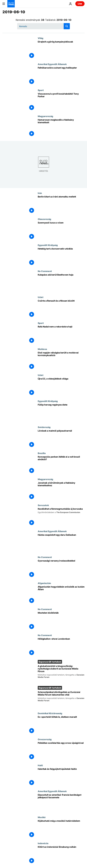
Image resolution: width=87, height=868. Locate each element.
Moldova (42, 349)
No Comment (45, 271)
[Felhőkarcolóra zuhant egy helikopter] (61, 76)
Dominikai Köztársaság (50, 713)
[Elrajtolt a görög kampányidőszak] (61, 50)
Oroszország (45, 739)
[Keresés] (43, 26)
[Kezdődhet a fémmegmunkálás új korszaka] (61, 517)
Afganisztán (44, 583)
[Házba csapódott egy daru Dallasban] (61, 543)
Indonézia (43, 843)
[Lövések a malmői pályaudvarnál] (61, 439)
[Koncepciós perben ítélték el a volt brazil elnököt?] (61, 465)
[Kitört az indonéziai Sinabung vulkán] (61, 855)
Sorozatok (43, 505)
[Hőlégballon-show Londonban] (61, 647)
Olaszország (44, 219)
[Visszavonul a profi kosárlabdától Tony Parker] (61, 102)
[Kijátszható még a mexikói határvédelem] (61, 829)
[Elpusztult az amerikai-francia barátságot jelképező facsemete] (61, 803)
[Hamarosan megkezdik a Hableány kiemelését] (61, 128)
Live (80, 4)
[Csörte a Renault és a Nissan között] (61, 309)
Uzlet (41, 297)
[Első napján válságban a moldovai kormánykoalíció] (61, 361)
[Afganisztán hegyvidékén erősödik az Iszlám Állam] (61, 595)
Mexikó (42, 817)
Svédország (44, 427)
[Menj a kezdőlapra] (11, 4)
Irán (40, 193)
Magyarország (45, 116)
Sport (41, 90)
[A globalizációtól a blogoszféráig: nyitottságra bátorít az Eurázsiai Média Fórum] (61, 674)
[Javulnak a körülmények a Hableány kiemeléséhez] (61, 491)
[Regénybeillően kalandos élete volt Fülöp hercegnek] (61, 413)
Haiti (40, 765)
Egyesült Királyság (48, 245)
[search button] (67, 26)
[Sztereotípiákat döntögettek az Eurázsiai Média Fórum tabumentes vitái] (61, 700)
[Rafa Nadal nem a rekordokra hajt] (61, 335)
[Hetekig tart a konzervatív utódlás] (61, 257)
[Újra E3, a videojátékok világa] (61, 387)
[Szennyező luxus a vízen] (61, 231)
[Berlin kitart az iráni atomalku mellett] (61, 205)
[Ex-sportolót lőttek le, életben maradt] (61, 725)
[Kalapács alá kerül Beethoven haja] (61, 283)
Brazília (42, 453)
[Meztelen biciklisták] (61, 621)
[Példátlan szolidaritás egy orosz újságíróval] (61, 751)
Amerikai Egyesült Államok (52, 64)
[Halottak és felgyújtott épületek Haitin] (61, 777)
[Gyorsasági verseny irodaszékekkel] (61, 569)
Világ (41, 38)
